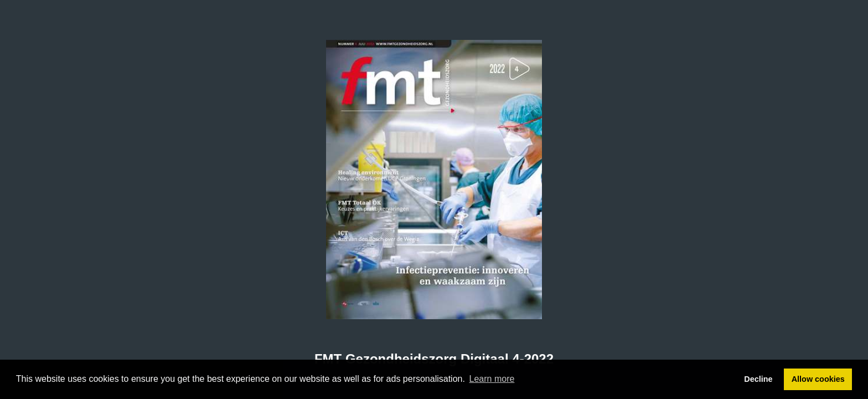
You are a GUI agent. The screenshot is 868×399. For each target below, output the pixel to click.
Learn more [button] (492, 379)
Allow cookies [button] (818, 379)
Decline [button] (758, 379)
